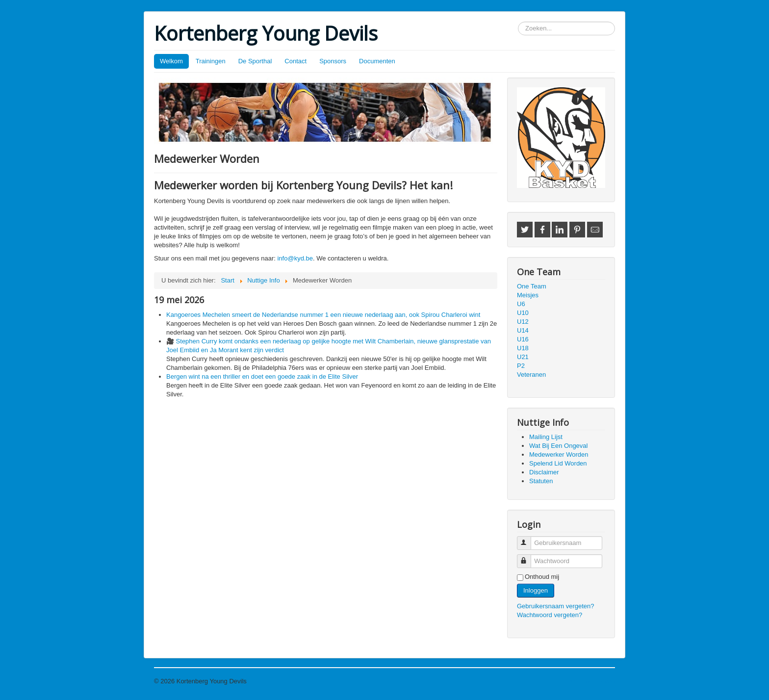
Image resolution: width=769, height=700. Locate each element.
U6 (521, 304)
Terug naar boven (590, 681)
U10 (523, 313)
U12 (523, 322)
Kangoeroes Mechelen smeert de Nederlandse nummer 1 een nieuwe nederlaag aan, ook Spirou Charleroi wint (323, 315)
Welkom (171, 61)
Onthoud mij (542, 577)
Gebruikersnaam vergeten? (556, 606)
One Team (532, 286)
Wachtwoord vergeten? (550, 615)
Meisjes (528, 295)
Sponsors (333, 61)
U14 (523, 330)
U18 (523, 348)
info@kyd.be (295, 258)
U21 (523, 357)
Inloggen (536, 590)
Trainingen (211, 61)
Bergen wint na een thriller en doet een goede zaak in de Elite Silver (262, 376)
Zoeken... (518, 22)
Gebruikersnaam (528, 539)
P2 (521, 366)
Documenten (377, 61)
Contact (295, 61)
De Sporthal (255, 61)
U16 (523, 339)
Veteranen (531, 375)
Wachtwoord (528, 557)
